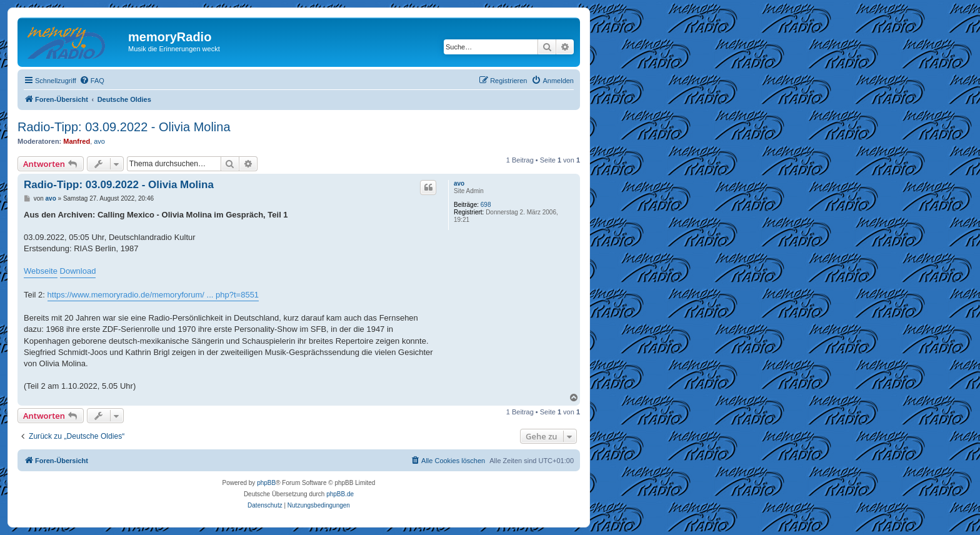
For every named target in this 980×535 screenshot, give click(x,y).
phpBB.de (340, 494)
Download (78, 271)
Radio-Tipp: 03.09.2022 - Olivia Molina (124, 127)
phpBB (266, 483)
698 (486, 205)
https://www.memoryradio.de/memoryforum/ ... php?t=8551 (153, 295)
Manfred (77, 141)
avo (99, 141)
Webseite (41, 271)
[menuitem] (92, 81)
